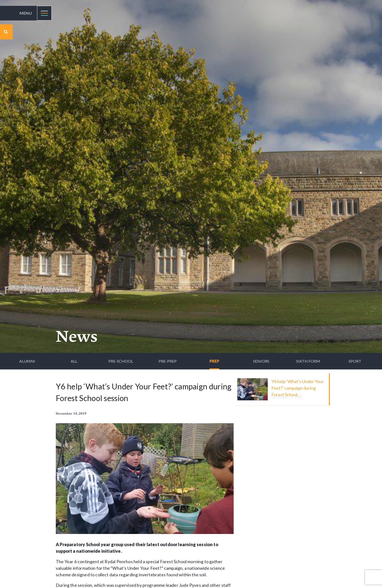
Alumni (27, 361)
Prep (214, 361)
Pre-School (121, 361)
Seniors (261, 361)
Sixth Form (308, 361)
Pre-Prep (168, 361)
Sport (355, 361)
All (74, 361)
